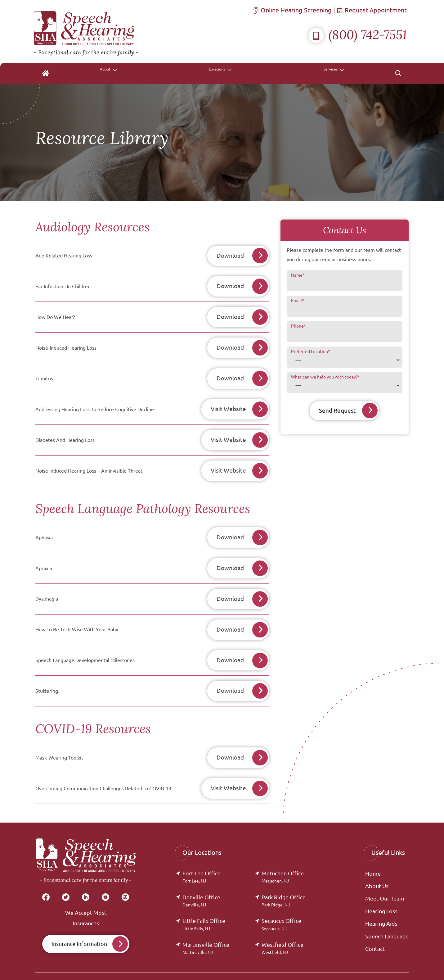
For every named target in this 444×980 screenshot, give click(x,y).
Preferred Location (311, 352)
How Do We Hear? (55, 314)
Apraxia (44, 556)
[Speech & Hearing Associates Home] (86, 31)
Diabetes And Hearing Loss (65, 432)
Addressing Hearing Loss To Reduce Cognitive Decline (95, 402)
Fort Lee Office (202, 857)
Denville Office (201, 881)
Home (373, 854)
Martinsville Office (206, 929)
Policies (343, 965)
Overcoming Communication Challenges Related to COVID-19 (103, 769)
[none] (232, 73)
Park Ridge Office (284, 881)
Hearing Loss (381, 892)
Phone (298, 326)
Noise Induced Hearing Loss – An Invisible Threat (89, 461)
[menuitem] (195, 73)
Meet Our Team (385, 879)
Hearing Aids (381, 904)
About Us (377, 866)
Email (298, 301)
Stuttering (47, 674)
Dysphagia (47, 586)
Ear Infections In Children (63, 284)
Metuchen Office (283, 857)
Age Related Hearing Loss (64, 255)
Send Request (337, 411)
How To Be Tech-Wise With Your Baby (77, 615)
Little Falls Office (204, 905)
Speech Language (387, 917)
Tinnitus (44, 373)
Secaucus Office (281, 905)
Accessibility (371, 965)
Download (230, 255)
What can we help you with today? (325, 377)
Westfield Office (283, 929)
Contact (375, 929)
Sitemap (399, 965)
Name (298, 275)
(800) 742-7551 (358, 35)
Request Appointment (372, 10)
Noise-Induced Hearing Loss (66, 343)
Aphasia (44, 527)
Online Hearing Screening (293, 10)
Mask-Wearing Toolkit (59, 740)
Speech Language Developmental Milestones (85, 645)
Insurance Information (79, 924)
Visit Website (226, 403)
